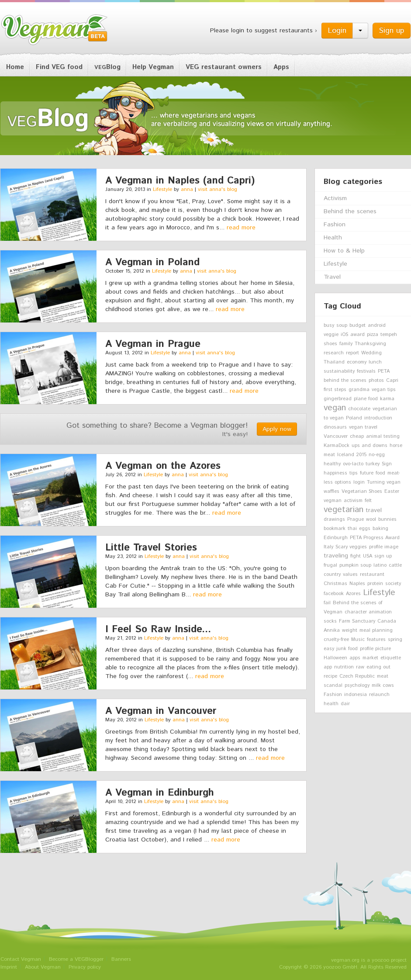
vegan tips (384, 390)
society (393, 584)
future (367, 473)
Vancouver (336, 436)
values (350, 575)
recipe (330, 676)
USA (368, 556)
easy (329, 649)
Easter (392, 492)
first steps (335, 390)
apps (355, 658)
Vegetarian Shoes (362, 492)
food (380, 473)
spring (395, 640)
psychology (357, 686)
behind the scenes (345, 381)
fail (327, 603)
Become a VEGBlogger (76, 959)
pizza (373, 335)
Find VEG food (59, 67)
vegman (333, 501)
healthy (332, 464)
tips (354, 473)
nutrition (344, 667)
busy (329, 326)
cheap (357, 436)
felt (368, 501)
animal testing (383, 436)
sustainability (339, 371)
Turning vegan (384, 482)
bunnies (387, 519)
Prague (356, 519)
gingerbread (338, 399)
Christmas (335, 584)
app (328, 667)
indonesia (356, 695)
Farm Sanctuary (357, 621)
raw (360, 667)
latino (380, 565)
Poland (354, 418)
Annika (332, 630)
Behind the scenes (350, 211)
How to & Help (344, 251)
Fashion (335, 225)
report (352, 353)
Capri (392, 381)
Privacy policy (85, 967)
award (357, 335)
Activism (335, 198)
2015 (361, 455)
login (359, 482)
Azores (353, 594)
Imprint (9, 967)
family (346, 344)
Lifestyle (162, 189)
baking (380, 529)
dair (345, 704)
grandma (359, 390)
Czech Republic (357, 676)
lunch (375, 362)
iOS (344, 335)
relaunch (379, 695)
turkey (373, 464)
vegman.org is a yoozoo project (369, 960)
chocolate (359, 409)
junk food (347, 649)
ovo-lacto (353, 464)
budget (357, 326)
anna (187, 189)
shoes (330, 344)
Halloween (335, 658)
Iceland (346, 455)
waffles (332, 492)
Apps (281, 67)
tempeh (389, 335)
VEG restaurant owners (224, 67)
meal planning (376, 630)
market (370, 658)
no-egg (377, 455)
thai (352, 529)
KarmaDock (337, 446)
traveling (336, 556)
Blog (107, 67)
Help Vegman (153, 67)
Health (333, 238)
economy (357, 362)
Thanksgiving (370, 344)
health (331, 704)
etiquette (391, 658)
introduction (378, 418)
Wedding (371, 353)
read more (241, 228)
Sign (387, 464)
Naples (357, 584)
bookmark (335, 529)
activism (353, 501)
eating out (378, 667)
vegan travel (363, 427)
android (377, 326)
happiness (335, 473)
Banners (121, 959)
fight (356, 556)
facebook (334, 594)
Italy (328, 547)
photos (376, 381)
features (376, 640)
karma (387, 399)
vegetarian (344, 509)
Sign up (392, 31)
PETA (384, 371)
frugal (330, 565)
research (334, 353)
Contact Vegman (21, 959)
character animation (368, 612)
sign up (383, 556)
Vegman (55, 30)
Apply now (277, 429)
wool (371, 519)
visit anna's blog (218, 189)
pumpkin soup (355, 565)
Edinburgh (336, 538)
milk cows (383, 686)
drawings (334, 519)
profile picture (375, 649)
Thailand (334, 362)
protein (375, 584)
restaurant (372, 575)
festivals (366, 371)
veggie (331, 335)
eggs (365, 529)
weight (350, 630)
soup (342, 326)
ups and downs (370, 446)
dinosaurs (335, 427)
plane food (366, 399)
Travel (332, 277)
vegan (335, 408)
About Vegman (43, 967)
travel (374, 510)
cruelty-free (336, 640)
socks (330, 621)
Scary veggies (351, 547)
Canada (387, 621)
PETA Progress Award (375, 538)
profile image (384, 547)
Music (358, 640)
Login (337, 31)
